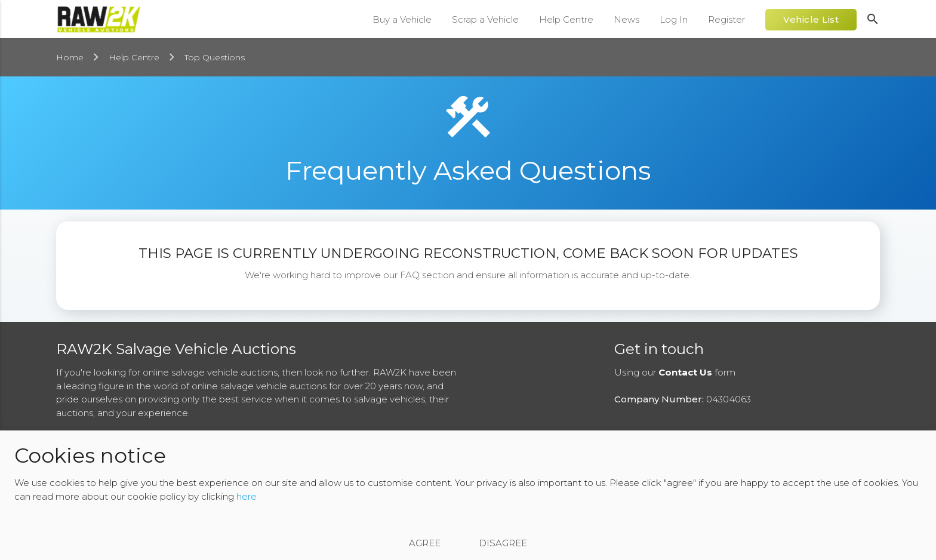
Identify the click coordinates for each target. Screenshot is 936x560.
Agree (425, 543)
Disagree (503, 543)
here (247, 496)
